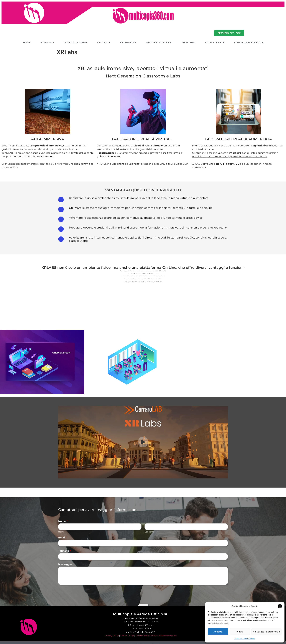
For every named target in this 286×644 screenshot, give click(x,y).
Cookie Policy (127, 636)
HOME (27, 43)
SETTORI (104, 43)
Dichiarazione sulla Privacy (245, 639)
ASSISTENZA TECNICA (159, 43)
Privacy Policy (112, 636)
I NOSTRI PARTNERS (76, 43)
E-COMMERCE (128, 43)
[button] (280, 606)
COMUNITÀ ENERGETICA (249, 43)
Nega (240, 632)
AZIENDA (47, 43)
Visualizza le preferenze (266, 632)
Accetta (218, 632)
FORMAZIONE (215, 43)
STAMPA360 (188, 43)
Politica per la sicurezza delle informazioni (156, 636)
